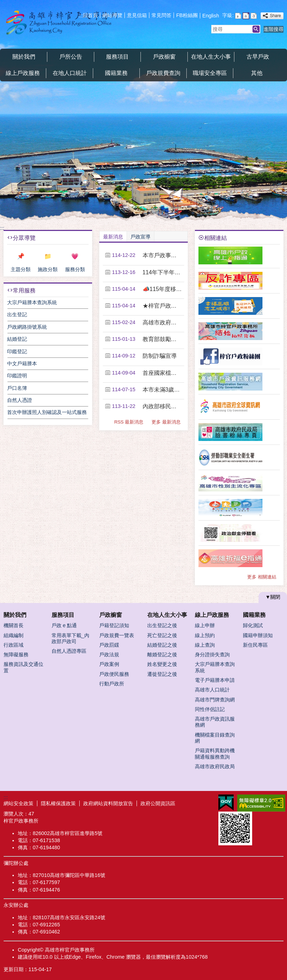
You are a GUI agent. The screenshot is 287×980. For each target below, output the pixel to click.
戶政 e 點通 (64, 625)
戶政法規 (109, 655)
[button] (256, 29)
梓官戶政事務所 (60, 23)
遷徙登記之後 (162, 674)
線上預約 (205, 635)
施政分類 (48, 269)
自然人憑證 (20, 400)
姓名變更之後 (162, 664)
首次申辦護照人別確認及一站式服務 (47, 412)
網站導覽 (112, 15)
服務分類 (75, 269)
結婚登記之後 (162, 645)
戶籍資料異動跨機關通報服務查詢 (215, 753)
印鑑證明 (17, 376)
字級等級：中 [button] (246, 16)
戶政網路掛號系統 (27, 327)
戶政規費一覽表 (117, 635)
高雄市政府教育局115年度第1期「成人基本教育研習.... (162, 322)
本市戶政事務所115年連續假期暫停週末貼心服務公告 (162, 255)
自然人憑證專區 (69, 651)
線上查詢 (205, 645)
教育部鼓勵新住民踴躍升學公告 (162, 339)
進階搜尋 (273, 29)
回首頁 (90, 15)
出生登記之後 (162, 625)
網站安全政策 (18, 803)
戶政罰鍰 (109, 645)
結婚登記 (17, 339)
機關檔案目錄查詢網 (215, 738)
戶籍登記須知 (114, 625)
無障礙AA (261, 803)
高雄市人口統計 (212, 690)
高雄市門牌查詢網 (215, 700)
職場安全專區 (210, 73)
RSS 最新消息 (129, 422)
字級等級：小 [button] (238, 16)
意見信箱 (137, 15)
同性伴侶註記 (210, 709)
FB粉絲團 (187, 15)
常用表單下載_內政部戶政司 (70, 638)
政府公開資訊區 (158, 803)
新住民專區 (255, 645)
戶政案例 (109, 664)
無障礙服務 (16, 655)
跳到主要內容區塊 (4, 4)
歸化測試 (253, 625)
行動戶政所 (112, 684)
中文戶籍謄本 (22, 364)
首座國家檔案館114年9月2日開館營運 (162, 373)
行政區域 (14, 645)
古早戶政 (258, 57)
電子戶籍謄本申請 (215, 680)
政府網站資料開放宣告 (108, 803)
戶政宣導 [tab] (140, 237)
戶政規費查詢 (163, 73)
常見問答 (161, 15)
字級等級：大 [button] (254, 16)
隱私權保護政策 (58, 803)
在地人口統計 (70, 73)
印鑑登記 (17, 351)
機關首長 (14, 625)
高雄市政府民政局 (215, 766)
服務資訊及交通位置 (23, 667)
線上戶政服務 (23, 73)
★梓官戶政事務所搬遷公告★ (162, 306)
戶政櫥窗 (164, 57)
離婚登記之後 (162, 655)
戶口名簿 (17, 388)
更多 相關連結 (262, 577)
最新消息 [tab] (113, 237)
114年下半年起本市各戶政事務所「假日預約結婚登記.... (162, 272)
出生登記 (17, 314)
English (211, 16)
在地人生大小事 (211, 57)
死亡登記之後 (162, 635)
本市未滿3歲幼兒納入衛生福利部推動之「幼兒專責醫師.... (162, 390)
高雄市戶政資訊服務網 (215, 722)
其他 (257, 73)
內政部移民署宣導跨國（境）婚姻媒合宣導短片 (162, 406)
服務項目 (117, 57)
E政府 (226, 803)
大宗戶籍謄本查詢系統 (32, 302)
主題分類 (21, 269)
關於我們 (24, 57)
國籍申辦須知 (258, 635)
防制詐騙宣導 (160, 356)
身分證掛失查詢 (212, 655)
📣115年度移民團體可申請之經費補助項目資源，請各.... (162, 289)
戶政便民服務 (114, 674)
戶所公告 (71, 57)
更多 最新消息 (166, 422)
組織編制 (14, 635)
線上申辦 (205, 625)
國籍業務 (116, 73)
